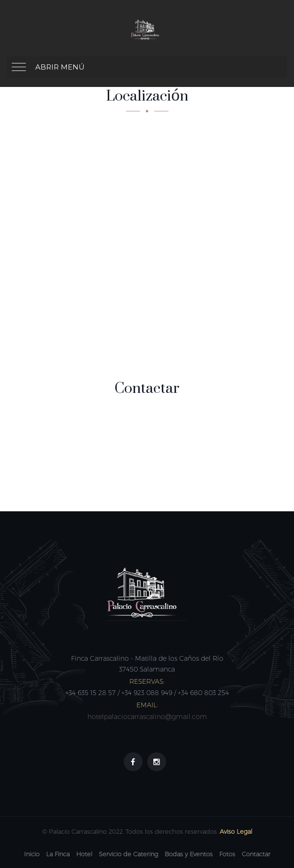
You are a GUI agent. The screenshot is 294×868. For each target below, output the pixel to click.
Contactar (256, 854)
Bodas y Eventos (189, 854)
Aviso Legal (236, 831)
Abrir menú (60, 67)
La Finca (58, 854)
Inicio (32, 854)
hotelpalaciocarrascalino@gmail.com (147, 717)
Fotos (227, 854)
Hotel (84, 854)
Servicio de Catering (128, 854)
